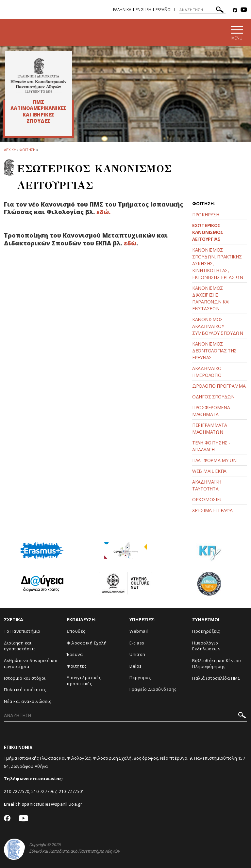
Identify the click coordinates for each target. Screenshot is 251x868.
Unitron (137, 654)
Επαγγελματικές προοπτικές (84, 681)
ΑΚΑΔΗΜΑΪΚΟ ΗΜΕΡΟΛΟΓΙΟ (207, 372)
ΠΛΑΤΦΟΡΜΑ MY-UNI (215, 460)
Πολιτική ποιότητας (25, 690)
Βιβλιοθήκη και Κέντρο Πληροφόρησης (217, 664)
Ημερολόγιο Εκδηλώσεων (206, 646)
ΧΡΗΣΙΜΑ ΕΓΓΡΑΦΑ (212, 510)
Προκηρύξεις (206, 631)
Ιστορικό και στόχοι (25, 678)
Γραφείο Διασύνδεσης (153, 689)
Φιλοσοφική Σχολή (87, 643)
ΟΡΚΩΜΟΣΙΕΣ (207, 499)
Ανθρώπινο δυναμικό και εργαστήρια (31, 664)
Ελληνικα (122, 10)
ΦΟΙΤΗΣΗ (27, 150)
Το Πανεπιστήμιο (22, 631)
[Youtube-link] (244, 10)
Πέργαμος (140, 677)
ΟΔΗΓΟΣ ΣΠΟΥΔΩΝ (213, 397)
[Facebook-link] (235, 10)
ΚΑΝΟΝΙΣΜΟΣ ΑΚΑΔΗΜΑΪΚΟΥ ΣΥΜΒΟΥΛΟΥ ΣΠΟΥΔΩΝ (218, 326)
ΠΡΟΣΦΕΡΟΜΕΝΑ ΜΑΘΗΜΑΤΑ (211, 411)
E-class (137, 643)
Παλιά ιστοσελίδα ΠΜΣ (216, 678)
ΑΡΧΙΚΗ (10, 150)
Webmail (139, 631)
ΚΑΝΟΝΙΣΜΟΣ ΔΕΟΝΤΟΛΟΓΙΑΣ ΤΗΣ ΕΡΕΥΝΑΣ (214, 351)
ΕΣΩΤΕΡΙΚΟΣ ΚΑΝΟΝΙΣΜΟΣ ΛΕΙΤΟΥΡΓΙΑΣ (208, 232)
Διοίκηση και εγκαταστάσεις (20, 646)
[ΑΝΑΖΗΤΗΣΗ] (202, 10)
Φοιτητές (76, 666)
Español (164, 10)
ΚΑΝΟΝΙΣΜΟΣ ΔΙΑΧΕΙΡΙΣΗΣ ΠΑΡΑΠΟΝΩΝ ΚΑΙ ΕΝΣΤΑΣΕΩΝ (211, 298)
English (143, 10)
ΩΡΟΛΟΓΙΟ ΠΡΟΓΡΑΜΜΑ (219, 386)
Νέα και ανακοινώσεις (27, 701)
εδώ (130, 243)
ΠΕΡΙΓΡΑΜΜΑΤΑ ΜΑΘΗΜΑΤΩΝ (209, 428)
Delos (136, 666)
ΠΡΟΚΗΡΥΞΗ (206, 215)
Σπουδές (76, 631)
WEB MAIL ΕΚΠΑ (209, 471)
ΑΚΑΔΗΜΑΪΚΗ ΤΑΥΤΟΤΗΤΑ (207, 485)
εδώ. (103, 212)
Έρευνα (75, 654)
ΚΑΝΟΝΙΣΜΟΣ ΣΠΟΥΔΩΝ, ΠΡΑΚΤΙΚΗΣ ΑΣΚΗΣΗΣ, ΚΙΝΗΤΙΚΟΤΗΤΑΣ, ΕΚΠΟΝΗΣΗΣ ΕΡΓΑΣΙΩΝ (218, 263)
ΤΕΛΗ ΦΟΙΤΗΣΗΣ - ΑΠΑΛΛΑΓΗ (211, 446)
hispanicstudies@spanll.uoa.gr (50, 804)
